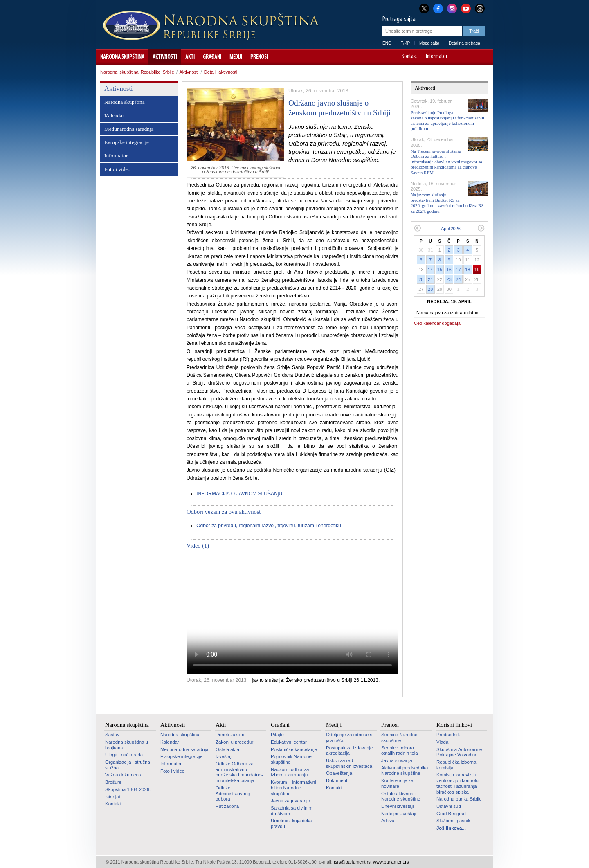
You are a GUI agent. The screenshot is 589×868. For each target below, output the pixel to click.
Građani (212, 57)
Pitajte (277, 735)
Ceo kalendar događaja (437, 323)
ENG (387, 43)
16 (449, 270)
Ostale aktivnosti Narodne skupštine (401, 796)
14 (430, 270)
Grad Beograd (451, 814)
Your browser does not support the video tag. (292, 614)
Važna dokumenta (124, 775)
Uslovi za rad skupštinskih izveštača (349, 763)
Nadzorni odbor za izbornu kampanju (290, 772)
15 (440, 270)
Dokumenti (337, 780)
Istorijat (113, 797)
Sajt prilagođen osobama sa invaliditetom (483, 57)
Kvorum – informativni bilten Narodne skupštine (293, 788)
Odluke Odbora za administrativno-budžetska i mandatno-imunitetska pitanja (239, 772)
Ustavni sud (449, 806)
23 (449, 279)
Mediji (236, 57)
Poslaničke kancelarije (294, 749)
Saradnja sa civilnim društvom (292, 811)
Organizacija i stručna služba (128, 765)
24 (458, 279)
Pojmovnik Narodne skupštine (291, 759)
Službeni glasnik (453, 821)
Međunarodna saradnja (129, 129)
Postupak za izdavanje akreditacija (349, 751)
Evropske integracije (127, 142)
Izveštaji (224, 756)
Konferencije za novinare (397, 783)
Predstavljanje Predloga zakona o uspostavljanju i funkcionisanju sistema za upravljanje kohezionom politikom (447, 121)
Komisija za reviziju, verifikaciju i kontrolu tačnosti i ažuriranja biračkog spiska (457, 783)
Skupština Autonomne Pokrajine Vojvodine (459, 752)
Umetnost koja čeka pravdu (291, 823)
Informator (437, 57)
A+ (471, 57)
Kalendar (114, 116)
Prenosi (259, 57)
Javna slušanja (397, 760)
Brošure (113, 782)
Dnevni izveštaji (397, 806)
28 (430, 289)
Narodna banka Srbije (459, 799)
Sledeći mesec (481, 228)
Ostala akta (227, 749)
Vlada (442, 742)
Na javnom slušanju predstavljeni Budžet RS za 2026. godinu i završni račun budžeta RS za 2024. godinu (447, 203)
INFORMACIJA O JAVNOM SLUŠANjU (239, 494)
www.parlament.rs (391, 862)
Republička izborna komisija (456, 765)
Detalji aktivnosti (221, 72)
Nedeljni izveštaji (399, 814)
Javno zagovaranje (290, 801)
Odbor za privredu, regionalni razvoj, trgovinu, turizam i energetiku (269, 526)
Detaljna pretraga (464, 43)
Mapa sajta (429, 43)
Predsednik (448, 735)
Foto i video (117, 169)
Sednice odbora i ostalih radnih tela (400, 751)
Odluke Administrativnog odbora (233, 793)
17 (458, 270)
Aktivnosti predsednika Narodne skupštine (405, 771)
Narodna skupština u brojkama (127, 745)
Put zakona (227, 806)
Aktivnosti (165, 57)
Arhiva (388, 821)
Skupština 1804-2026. (128, 789)
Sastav (112, 735)
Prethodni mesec (417, 228)
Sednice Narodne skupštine (399, 738)
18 (468, 270)
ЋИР (405, 43)
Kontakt (409, 57)
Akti (190, 57)
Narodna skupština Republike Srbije (137, 72)
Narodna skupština (122, 57)
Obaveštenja (339, 773)
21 (430, 279)
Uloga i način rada (124, 755)
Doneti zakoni (230, 735)
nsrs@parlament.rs (352, 862)
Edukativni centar (289, 742)
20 (421, 279)
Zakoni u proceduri (235, 742)
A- (460, 57)
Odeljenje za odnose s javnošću (349, 738)
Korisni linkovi (454, 725)
